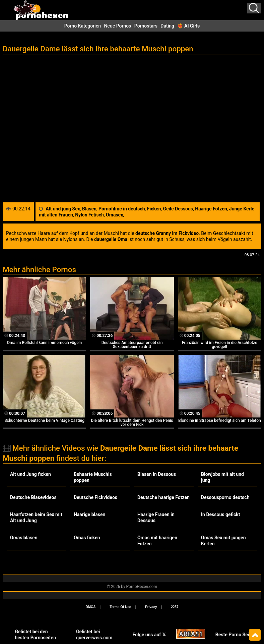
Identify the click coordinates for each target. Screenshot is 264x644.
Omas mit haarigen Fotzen (157, 541)
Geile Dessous (178, 209)
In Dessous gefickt (220, 514)
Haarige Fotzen (211, 209)
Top (255, 635)
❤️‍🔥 (188, 26)
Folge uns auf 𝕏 (149, 635)
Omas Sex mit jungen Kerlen (223, 541)
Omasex (114, 215)
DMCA (91, 607)
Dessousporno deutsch (225, 497)
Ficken (154, 209)
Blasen (89, 209)
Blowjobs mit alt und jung (222, 477)
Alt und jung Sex (63, 209)
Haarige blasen (89, 514)
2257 (175, 607)
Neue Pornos (117, 26)
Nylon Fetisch (89, 215)
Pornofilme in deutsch (122, 209)
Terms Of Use (120, 607)
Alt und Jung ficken (30, 474)
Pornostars (146, 26)
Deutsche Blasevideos (33, 497)
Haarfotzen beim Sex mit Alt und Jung (36, 517)
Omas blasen (24, 538)
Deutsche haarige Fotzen (163, 497)
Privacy (151, 607)
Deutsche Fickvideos (95, 497)
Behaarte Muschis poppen (93, 477)
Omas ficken (87, 538)
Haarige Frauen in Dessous (156, 517)
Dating (167, 26)
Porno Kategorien (83, 26)
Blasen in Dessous (157, 474)
